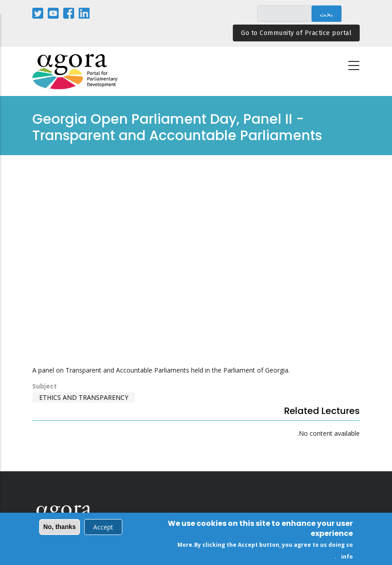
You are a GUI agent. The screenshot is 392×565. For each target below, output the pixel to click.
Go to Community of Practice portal (296, 33)
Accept (103, 527)
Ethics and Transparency (84, 397)
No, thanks (60, 527)
